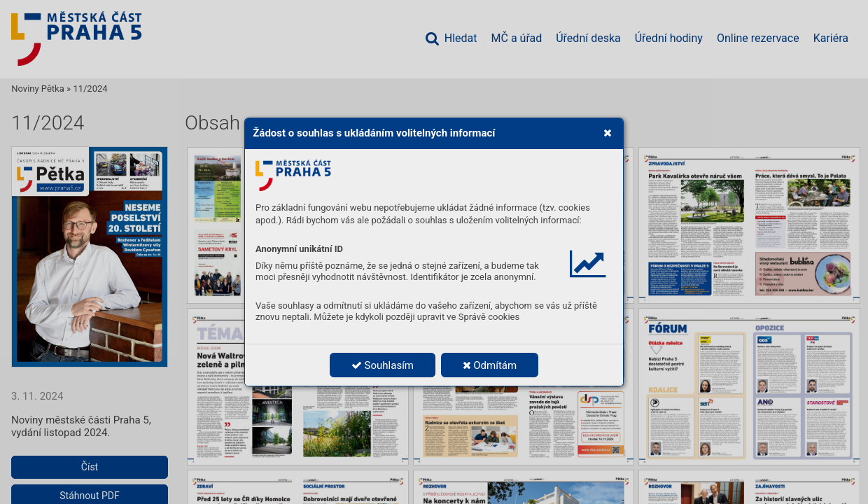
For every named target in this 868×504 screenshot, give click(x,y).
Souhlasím (383, 365)
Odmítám (490, 365)
